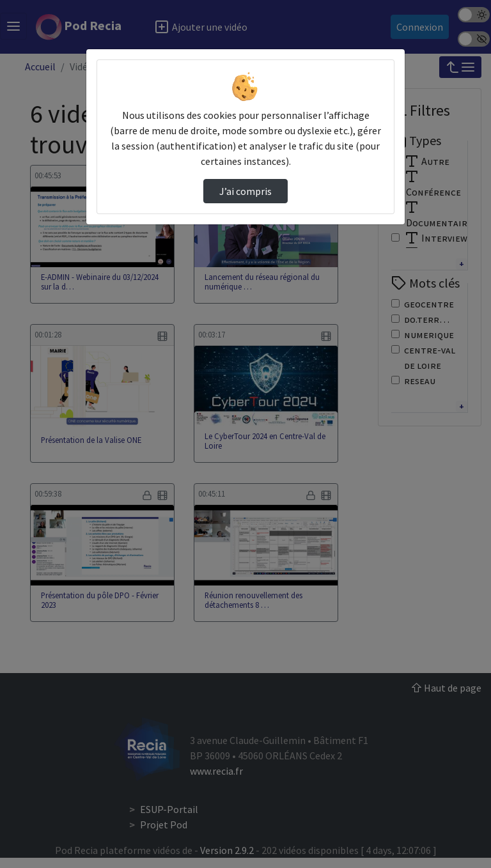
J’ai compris (245, 191)
